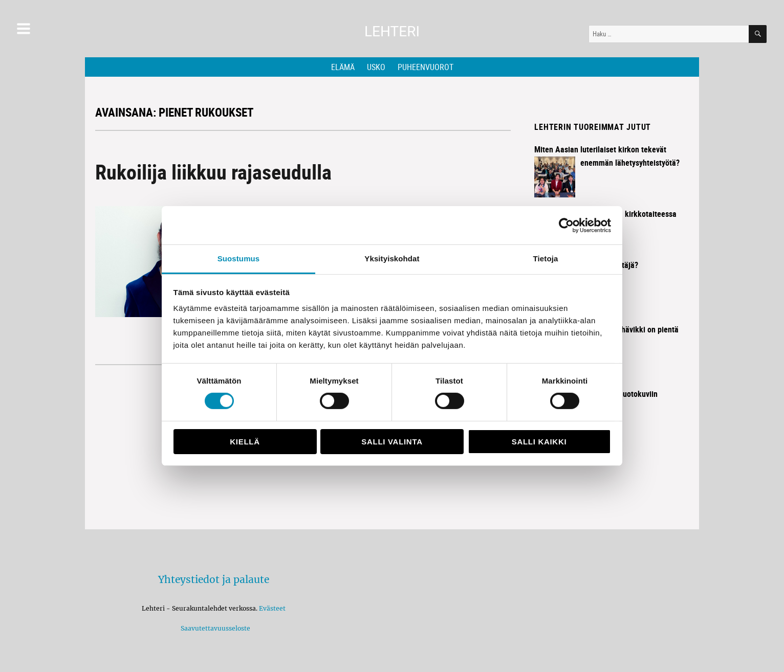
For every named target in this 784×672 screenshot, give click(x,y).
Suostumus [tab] (239, 259)
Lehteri (392, 31)
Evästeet (272, 608)
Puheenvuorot (426, 67)
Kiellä (245, 442)
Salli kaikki (539, 442)
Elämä (343, 67)
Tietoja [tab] (546, 259)
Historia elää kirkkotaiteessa (628, 214)
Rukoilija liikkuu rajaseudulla (213, 172)
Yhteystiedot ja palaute (214, 579)
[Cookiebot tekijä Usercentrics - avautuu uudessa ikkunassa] (566, 225)
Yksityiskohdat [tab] (392, 259)
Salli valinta (392, 442)
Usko (376, 67)
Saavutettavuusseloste (214, 628)
